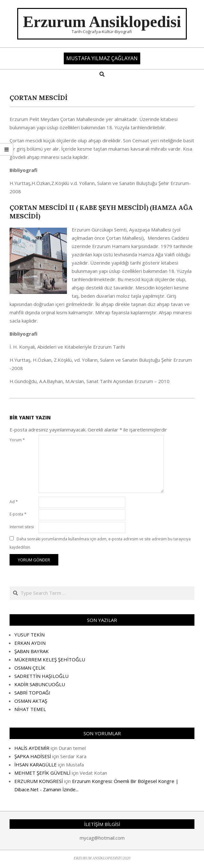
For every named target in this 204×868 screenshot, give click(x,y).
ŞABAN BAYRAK (32, 651)
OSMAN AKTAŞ (31, 701)
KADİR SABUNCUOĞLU (40, 684)
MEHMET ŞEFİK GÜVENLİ (42, 773)
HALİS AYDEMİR (32, 748)
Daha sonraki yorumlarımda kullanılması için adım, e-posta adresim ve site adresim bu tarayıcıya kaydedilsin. (100, 543)
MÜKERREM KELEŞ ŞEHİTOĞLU (50, 659)
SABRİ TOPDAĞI (32, 693)
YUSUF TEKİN (29, 635)
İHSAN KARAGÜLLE (36, 765)
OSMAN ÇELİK (30, 668)
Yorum (17, 440)
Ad (14, 502)
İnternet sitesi (22, 527)
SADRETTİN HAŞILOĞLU (41, 676)
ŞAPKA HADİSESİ (33, 756)
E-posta (18, 514)
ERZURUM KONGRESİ (39, 781)
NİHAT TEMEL (30, 709)
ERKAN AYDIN (30, 643)
